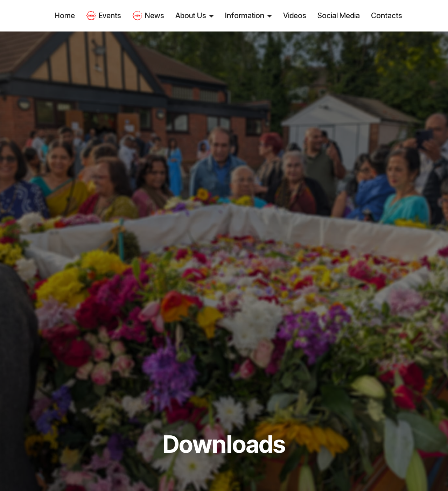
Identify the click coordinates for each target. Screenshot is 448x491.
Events (104, 16)
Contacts (387, 15)
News (148, 16)
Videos (295, 15)
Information (245, 15)
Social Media (339, 15)
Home (65, 15)
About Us (191, 15)
